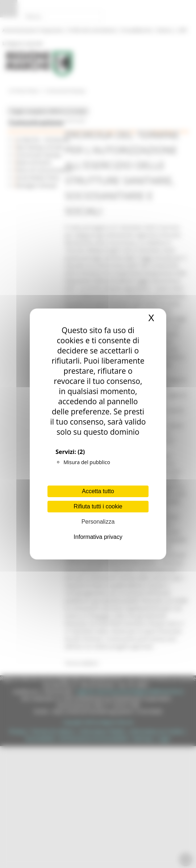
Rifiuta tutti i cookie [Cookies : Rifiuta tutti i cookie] (98, 506)
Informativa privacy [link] (98, 537)
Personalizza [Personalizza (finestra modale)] (98, 522)
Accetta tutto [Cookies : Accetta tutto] (98, 491)
